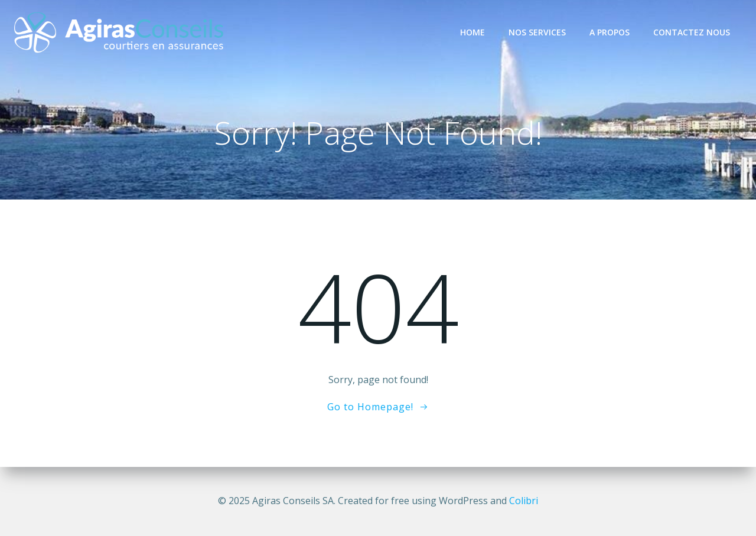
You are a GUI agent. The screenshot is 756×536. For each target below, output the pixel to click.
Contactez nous (692, 32)
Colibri (524, 501)
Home (472, 32)
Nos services (537, 32)
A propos (610, 32)
